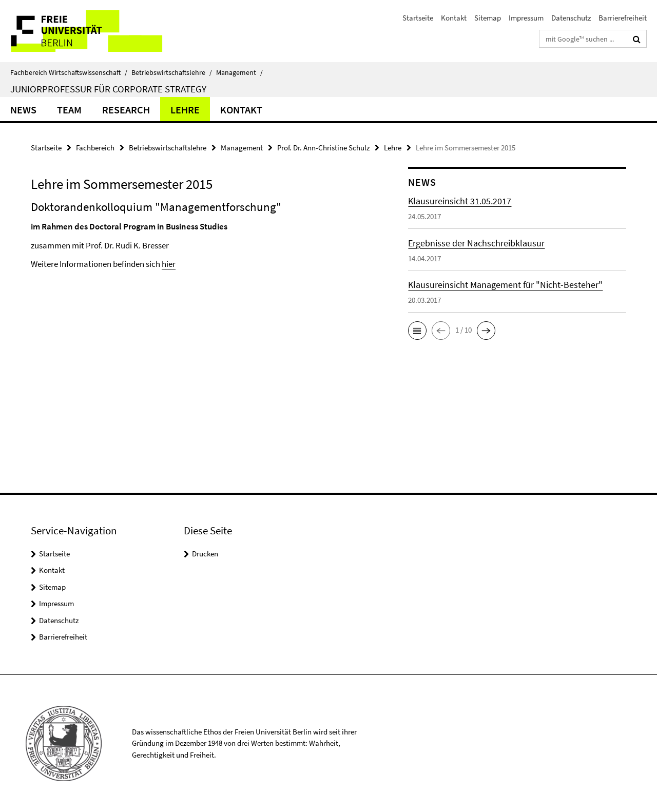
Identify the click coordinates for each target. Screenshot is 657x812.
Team (69, 110)
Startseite (418, 18)
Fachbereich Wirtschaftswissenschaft (69, 72)
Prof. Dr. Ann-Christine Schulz (323, 148)
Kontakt (454, 18)
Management (239, 72)
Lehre (185, 110)
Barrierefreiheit (623, 18)
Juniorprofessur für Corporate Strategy (108, 89)
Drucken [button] (205, 554)
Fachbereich (95, 148)
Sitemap (488, 18)
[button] (417, 331)
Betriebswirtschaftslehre (172, 72)
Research (126, 110)
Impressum (526, 18)
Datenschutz (571, 18)
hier (169, 264)
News (23, 110)
